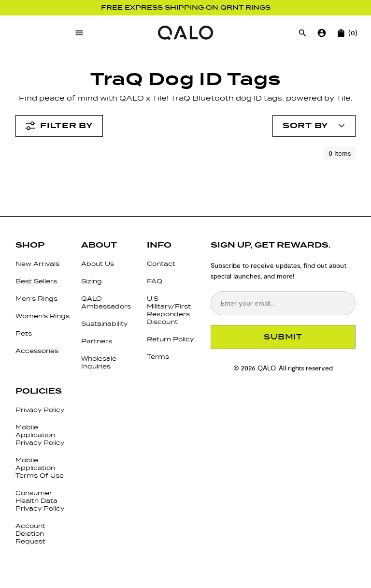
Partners (97, 341)
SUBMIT (283, 337)
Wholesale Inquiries (99, 362)
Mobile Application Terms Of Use (40, 468)
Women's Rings (43, 316)
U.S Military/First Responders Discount (169, 310)
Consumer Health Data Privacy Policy (40, 501)
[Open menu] (79, 33)
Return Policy (170, 339)
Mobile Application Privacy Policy (40, 435)
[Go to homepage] (185, 33)
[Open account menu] (314, 126)
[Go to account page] (322, 33)
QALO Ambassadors (106, 302)
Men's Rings (36, 299)
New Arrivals (37, 264)
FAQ (155, 281)
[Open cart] (341, 33)
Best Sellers (36, 281)
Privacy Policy (40, 410)
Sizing (92, 281)
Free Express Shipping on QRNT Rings (186, 8)
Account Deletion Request (30, 534)
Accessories (37, 351)
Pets (24, 333)
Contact (161, 264)
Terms (158, 357)
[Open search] (302, 33)
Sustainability (104, 324)
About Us (98, 264)
